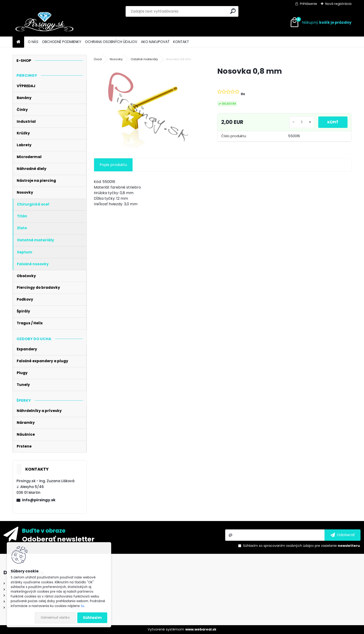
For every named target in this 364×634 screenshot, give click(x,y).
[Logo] (44, 23)
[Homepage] (18, 42)
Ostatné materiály (144, 59)
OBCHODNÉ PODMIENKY (62, 42)
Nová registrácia (338, 4)
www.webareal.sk (201, 629)
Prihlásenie (309, 4)
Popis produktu (113, 165)
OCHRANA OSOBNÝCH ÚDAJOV (111, 42)
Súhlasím (92, 618)
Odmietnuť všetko (55, 618)
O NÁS (33, 42)
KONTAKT (181, 42)
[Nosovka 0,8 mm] (148, 107)
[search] (233, 11)
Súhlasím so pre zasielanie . (302, 546)
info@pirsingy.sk (39, 500)
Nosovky (116, 59)
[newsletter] (343, 535)
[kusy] (302, 122)
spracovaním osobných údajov (289, 546)
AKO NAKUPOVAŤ (155, 42)
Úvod (98, 59)
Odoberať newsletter (58, 539)
